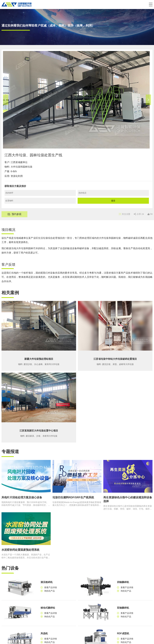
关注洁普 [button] (126, 214)
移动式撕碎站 (48, 608)
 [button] (6, 100)
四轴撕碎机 (123, 582)
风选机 (44, 633)
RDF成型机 (123, 633)
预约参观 (17, 214)
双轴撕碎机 (123, 608)
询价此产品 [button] (49, 591)
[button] (151, 5)
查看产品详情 (51, 587)
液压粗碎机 (47, 582)
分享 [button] (140, 214)
